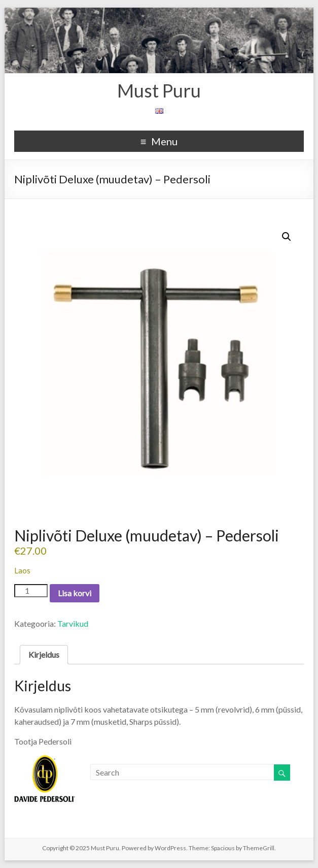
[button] (287, 237)
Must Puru (159, 90)
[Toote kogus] (31, 591)
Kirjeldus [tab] (44, 654)
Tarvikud (73, 623)
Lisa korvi (75, 593)
